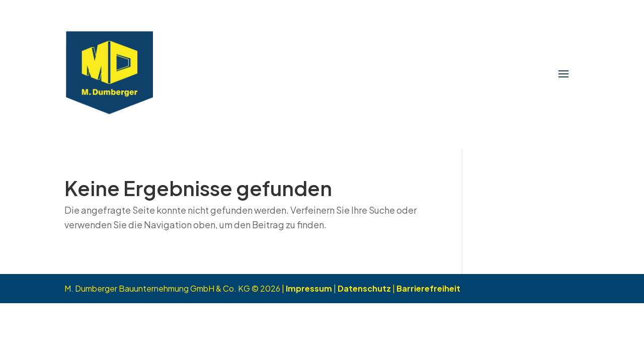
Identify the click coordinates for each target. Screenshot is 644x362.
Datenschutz (364, 288)
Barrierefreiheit (428, 288)
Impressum (309, 288)
